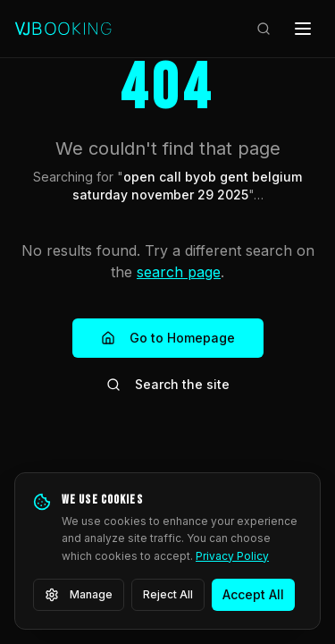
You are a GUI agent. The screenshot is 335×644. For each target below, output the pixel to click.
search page (179, 272)
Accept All (253, 594)
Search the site (168, 384)
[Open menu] (303, 29)
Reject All (168, 594)
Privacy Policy (232, 556)
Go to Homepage (168, 338)
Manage (79, 595)
